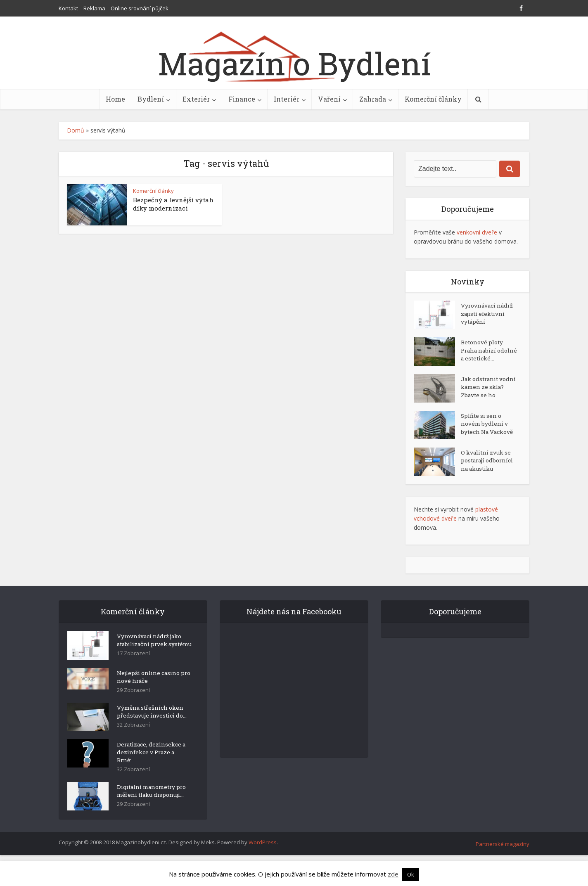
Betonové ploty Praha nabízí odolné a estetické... (483, 356)
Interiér (287, 99)
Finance (242, 99)
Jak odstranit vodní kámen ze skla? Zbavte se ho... (485, 399)
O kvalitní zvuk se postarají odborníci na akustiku (489, 475)
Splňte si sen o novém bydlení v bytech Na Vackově (488, 438)
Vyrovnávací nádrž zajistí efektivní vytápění (488, 315)
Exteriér (196, 99)
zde (393, 874)
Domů (76, 130)
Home (115, 99)
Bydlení (151, 99)
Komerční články (433, 99)
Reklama (94, 8)
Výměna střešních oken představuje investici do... (153, 735)
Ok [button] (411, 874)
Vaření (329, 99)
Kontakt (68, 8)
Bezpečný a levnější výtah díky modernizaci (173, 204)
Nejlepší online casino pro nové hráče (150, 699)
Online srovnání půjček (140, 8)
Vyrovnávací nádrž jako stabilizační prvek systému (151, 659)
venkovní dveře (477, 232)
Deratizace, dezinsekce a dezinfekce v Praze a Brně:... (153, 776)
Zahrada (373, 99)
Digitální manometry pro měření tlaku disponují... (149, 820)
